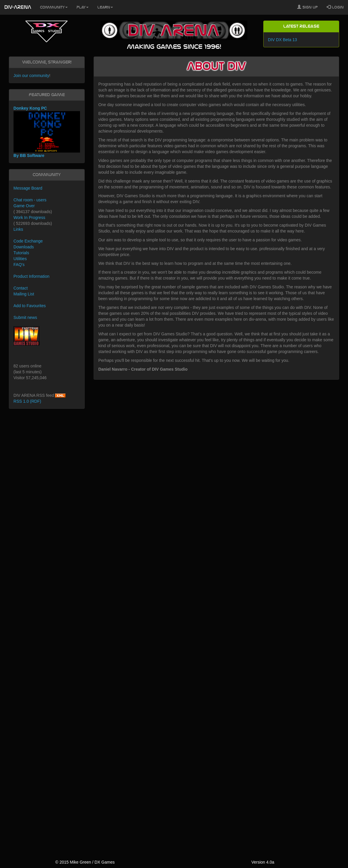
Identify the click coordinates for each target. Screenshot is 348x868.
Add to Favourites (30, 306)
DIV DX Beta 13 (283, 40)
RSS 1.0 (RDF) (27, 401)
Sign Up (307, 7)
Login (335, 7)
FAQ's (19, 265)
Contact (21, 288)
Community (54, 7)
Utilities (20, 259)
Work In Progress (29, 218)
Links (18, 229)
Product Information (31, 276)
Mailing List (24, 294)
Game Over (24, 206)
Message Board (28, 188)
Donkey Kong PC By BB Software (47, 132)
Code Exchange (28, 241)
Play (83, 7)
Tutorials (21, 253)
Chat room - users (30, 200)
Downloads (24, 247)
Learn (105, 7)
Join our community (31, 76)
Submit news (25, 317)
